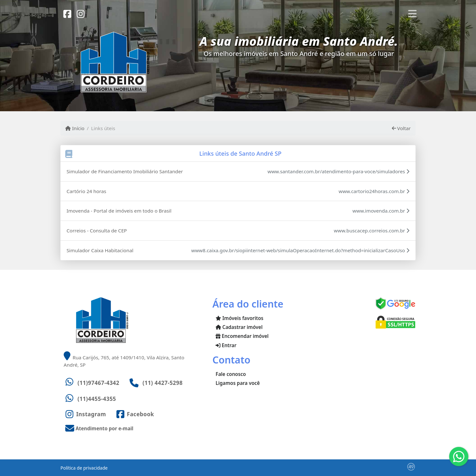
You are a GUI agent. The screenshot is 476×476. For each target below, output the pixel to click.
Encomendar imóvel (242, 336)
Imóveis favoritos (239, 318)
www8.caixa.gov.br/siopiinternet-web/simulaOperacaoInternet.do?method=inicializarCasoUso (300, 250)
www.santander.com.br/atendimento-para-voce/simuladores (338, 171)
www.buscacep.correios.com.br (372, 230)
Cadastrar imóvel (239, 327)
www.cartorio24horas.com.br (374, 191)
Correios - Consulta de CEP (97, 230)
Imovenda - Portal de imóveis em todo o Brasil (119, 211)
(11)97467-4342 (98, 383)
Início (75, 128)
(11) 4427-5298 (163, 383)
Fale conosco (231, 374)
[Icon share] (67, 13)
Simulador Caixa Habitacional (100, 250)
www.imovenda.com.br (381, 211)
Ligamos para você (238, 383)
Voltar (401, 128)
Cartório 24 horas (86, 191)
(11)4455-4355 (97, 399)
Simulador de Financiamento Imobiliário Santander (125, 171)
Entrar (226, 345)
